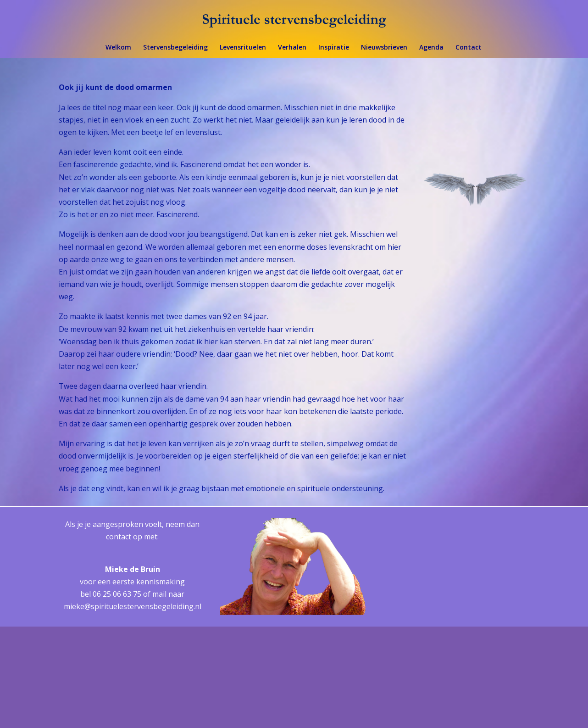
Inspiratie (334, 48)
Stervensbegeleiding (175, 48)
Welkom (118, 48)
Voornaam (413, 620)
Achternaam (416, 650)
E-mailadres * (418, 589)
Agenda (431, 48)
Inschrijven (473, 689)
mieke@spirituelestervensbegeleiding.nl (133, 606)
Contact (469, 48)
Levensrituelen (243, 48)
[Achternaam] (473, 664)
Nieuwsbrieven (384, 48)
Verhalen (292, 48)
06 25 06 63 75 (117, 594)
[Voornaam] (473, 634)
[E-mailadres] (473, 604)
